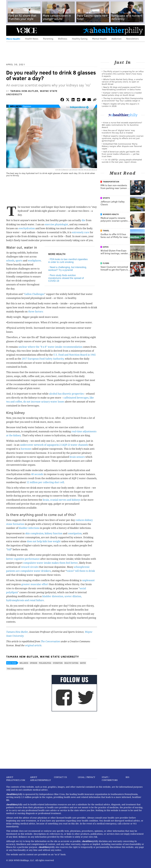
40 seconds (37, 474)
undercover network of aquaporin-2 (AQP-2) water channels (54, 445)
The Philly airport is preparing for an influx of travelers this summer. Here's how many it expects (123, 74)
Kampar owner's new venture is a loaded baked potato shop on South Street (122, 94)
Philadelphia (45, 663)
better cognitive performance (23, 559)
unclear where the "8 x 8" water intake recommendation (50, 347)
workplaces (34, 261)
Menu (11, 30)
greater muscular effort (35, 584)
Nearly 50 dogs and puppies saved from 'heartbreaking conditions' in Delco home (121, 88)
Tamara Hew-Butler (17, 632)
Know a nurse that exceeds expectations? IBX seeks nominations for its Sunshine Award (122, 125)
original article (33, 645)
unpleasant (88, 580)
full (9, 549)
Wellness (63, 39)
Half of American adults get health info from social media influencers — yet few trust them (121, 154)
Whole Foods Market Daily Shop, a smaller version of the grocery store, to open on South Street (122, 82)
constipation (75, 533)
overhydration (27, 228)
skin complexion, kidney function (44, 533)
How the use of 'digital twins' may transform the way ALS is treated (118, 131)
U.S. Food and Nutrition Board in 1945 (75, 355)
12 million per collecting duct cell (45, 482)
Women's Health (111, 214)
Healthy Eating (80, 39)
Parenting (48, 39)
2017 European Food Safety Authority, (43, 359)
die (83, 220)
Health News (32, 39)
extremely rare (81, 232)
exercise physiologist (56, 224)
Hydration (58, 663)
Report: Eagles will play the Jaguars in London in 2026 (120, 105)
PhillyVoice (26, 30)
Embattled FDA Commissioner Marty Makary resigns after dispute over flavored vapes (122, 146)
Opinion (27, 106)
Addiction (116, 39)
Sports (106, 198)
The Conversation (50, 641)
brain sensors (77, 457)
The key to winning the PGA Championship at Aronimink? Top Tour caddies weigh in (122, 99)
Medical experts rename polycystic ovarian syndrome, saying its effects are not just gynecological (123, 138)
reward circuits (30, 567)
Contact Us (60, 777)
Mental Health (99, 39)
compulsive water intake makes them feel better (51, 563)
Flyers (106, 263)
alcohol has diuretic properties (66, 394)
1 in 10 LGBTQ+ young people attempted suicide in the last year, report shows (122, 161)
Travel (106, 231)
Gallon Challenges (34, 294)
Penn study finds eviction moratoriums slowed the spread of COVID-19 (66, 278)
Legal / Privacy (86, 777)
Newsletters (132, 39)
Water (83, 663)
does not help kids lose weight (44, 541)
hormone (26, 449)
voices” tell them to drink (81, 571)
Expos (106, 247)
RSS (127, 777)
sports (19, 261)
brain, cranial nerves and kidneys (62, 500)
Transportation (111, 182)
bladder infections (29, 528)
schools (10, 261)
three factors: (36, 312)
